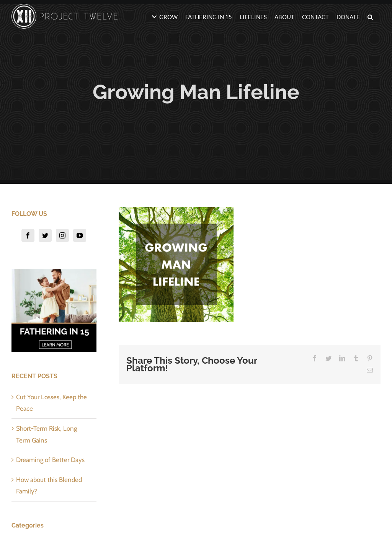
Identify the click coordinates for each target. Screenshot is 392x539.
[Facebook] (28, 235)
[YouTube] (80, 235)
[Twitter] (45, 235)
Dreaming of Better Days (50, 460)
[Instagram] (62, 235)
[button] (370, 16)
